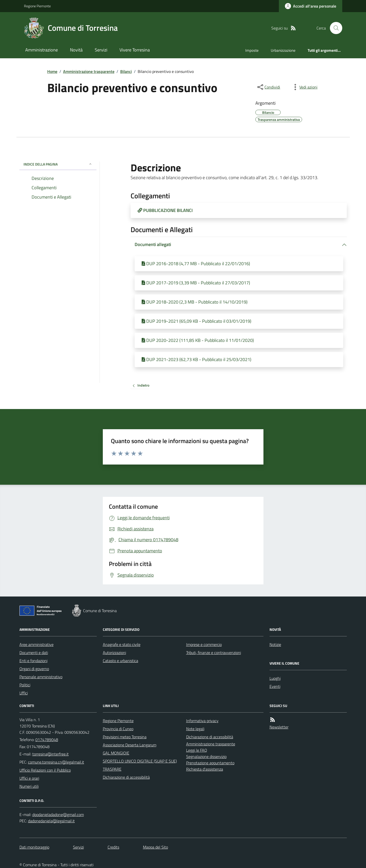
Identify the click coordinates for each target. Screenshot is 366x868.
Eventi (275, 686)
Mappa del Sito (155, 847)
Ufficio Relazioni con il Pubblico (45, 770)
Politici (25, 685)
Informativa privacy (202, 721)
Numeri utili (29, 786)
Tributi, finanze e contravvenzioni (214, 653)
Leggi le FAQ (197, 750)
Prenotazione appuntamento (210, 763)
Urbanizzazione (283, 50)
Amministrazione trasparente (89, 71)
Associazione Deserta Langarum (130, 745)
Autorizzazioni (114, 653)
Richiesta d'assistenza (205, 769)
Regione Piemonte (37, 6)
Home (52, 71)
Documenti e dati (34, 653)
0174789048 (47, 740)
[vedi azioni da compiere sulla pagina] (304, 87)
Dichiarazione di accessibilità (126, 777)
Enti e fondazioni (33, 661)
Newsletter (279, 727)
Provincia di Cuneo (118, 729)
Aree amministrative (36, 644)
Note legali (195, 729)
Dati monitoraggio (34, 847)
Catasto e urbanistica (120, 661)
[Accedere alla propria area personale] (311, 6)
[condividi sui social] (268, 87)
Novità (76, 50)
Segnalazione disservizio (206, 756)
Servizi (101, 50)
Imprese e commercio (204, 644)
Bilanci (126, 71)
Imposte (252, 50)
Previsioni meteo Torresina (125, 737)
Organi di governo (34, 669)
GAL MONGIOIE (116, 753)
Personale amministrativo (41, 677)
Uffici (24, 693)
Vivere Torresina (135, 50)
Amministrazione (42, 50)
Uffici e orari (29, 778)
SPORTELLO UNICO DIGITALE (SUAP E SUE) (140, 761)
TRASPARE (112, 769)
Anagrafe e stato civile (122, 644)
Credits (113, 847)
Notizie (275, 644)
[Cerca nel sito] (334, 28)
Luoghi (275, 678)
